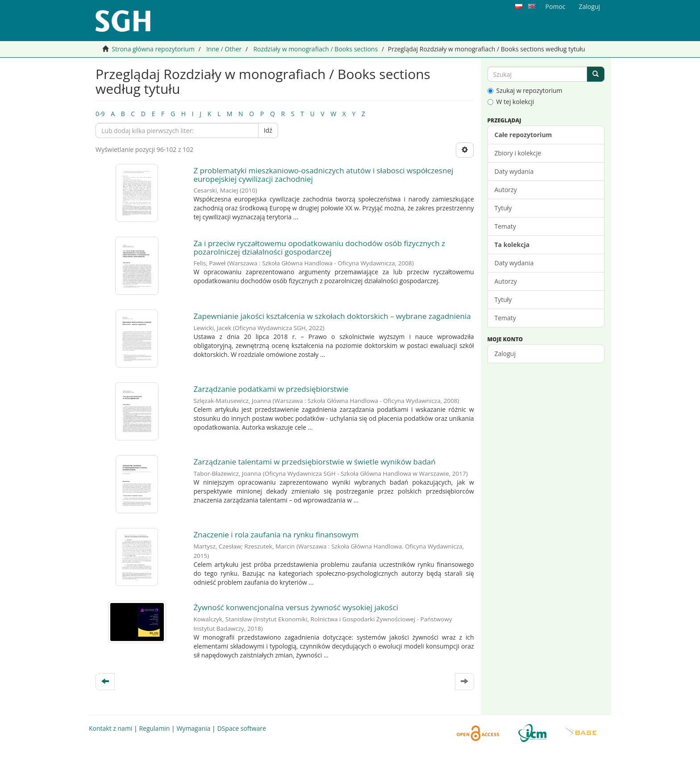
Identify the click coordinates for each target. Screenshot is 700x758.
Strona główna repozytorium (153, 49)
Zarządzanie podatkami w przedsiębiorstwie (271, 389)
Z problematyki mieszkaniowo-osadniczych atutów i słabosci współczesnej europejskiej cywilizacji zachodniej (323, 175)
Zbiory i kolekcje (518, 153)
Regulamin (154, 728)
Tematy (505, 226)
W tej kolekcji (511, 102)
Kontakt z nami (110, 728)
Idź (268, 130)
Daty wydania (514, 171)
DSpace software (241, 728)
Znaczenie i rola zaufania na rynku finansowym (276, 534)
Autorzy (506, 190)
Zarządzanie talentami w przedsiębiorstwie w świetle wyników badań (314, 462)
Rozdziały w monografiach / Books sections (315, 49)
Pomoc (556, 6)
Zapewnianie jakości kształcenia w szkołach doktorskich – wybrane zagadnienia (332, 316)
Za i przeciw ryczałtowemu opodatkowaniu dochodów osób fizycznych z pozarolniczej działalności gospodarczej (319, 247)
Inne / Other (224, 49)
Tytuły (503, 208)
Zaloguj (505, 354)
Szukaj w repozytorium (525, 90)
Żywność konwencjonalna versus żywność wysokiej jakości (296, 607)
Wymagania (193, 728)
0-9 (100, 114)
